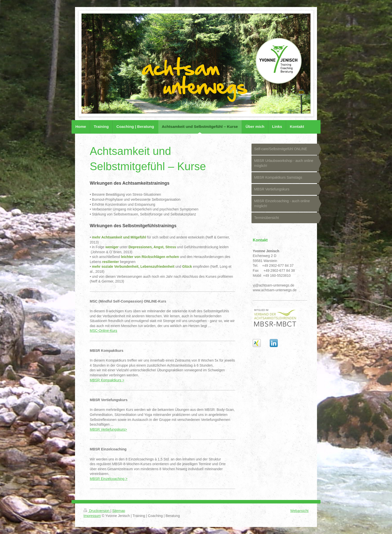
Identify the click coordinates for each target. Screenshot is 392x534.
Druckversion (97, 511)
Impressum (92, 516)
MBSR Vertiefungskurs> (108, 429)
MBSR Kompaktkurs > (107, 380)
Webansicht (299, 511)
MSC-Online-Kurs (103, 331)
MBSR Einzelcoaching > (109, 479)
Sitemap (119, 511)
